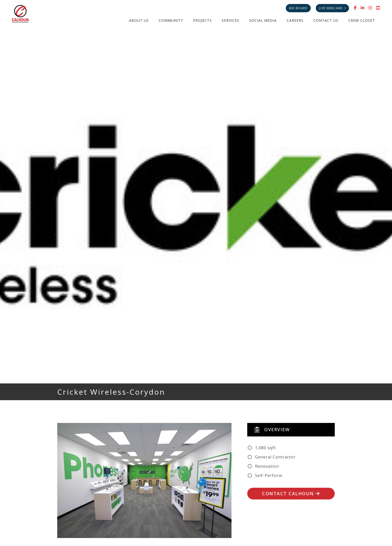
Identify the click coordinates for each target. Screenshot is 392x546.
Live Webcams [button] (331, 8)
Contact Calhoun (291, 493)
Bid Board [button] (298, 8)
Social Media (263, 20)
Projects (202, 20)
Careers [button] (295, 20)
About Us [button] (139, 20)
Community (171, 20)
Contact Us (326, 20)
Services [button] (230, 20)
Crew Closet (362, 20)
